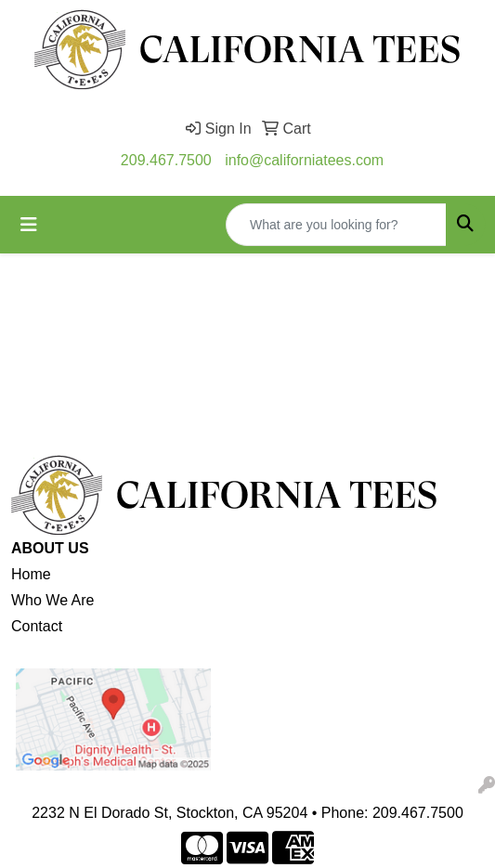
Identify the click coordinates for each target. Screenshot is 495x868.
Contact (37, 626)
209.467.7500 (166, 160)
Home (31, 574)
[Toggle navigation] (29, 225)
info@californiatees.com (304, 160)
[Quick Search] (336, 225)
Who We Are (53, 600)
